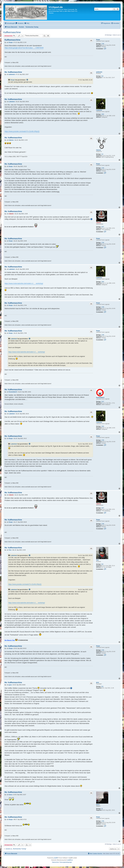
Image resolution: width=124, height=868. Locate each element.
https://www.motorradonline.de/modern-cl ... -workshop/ (24, 283)
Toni (97, 560)
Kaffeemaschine (12, 32)
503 (102, 687)
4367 (103, 227)
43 (102, 809)
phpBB (56, 858)
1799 (103, 44)
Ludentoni (99, 110)
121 (102, 154)
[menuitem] (19, 23)
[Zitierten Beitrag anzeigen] (27, 80)
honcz (98, 805)
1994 (103, 114)
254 (102, 76)
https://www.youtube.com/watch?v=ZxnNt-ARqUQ (22, 131)
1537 (103, 402)
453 (102, 564)
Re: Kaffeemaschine (13, 72)
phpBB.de (70, 860)
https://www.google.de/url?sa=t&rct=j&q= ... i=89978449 (24, 48)
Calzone (98, 150)
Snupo (98, 40)
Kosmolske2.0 (100, 397)
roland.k (99, 223)
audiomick (99, 72)
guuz (98, 682)
